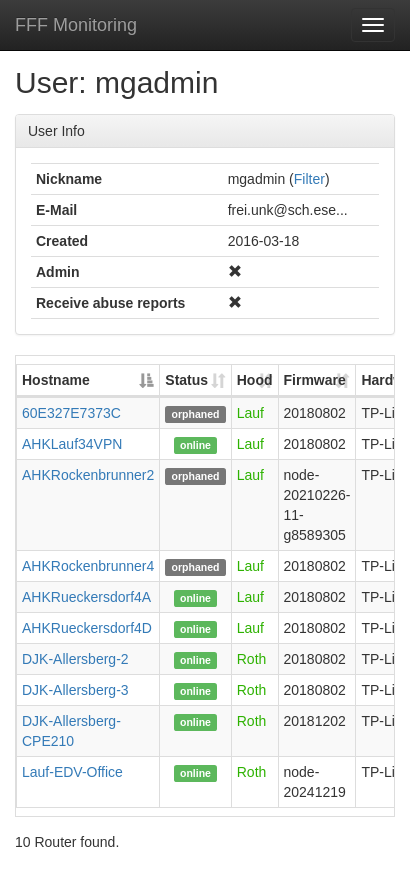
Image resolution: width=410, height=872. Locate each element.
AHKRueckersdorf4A (86, 597)
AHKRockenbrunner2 (88, 475)
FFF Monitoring (76, 25)
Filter (309, 179)
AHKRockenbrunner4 (88, 566)
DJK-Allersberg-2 (75, 659)
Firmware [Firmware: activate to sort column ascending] (315, 380)
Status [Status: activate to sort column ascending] (186, 380)
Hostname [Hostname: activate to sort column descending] (56, 380)
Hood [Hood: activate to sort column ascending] (255, 380)
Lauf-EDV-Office (72, 772)
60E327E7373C (71, 413)
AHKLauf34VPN (72, 444)
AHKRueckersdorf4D (87, 628)
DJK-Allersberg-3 (75, 690)
